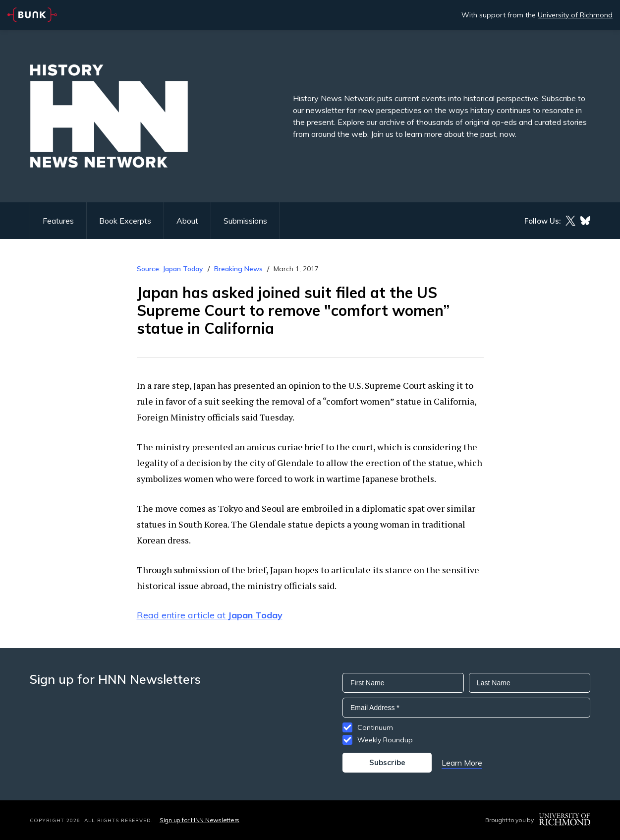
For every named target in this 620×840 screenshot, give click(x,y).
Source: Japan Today (170, 269)
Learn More (462, 763)
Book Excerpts (125, 221)
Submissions (245, 221)
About (187, 221)
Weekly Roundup (385, 740)
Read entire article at (210, 615)
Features (58, 221)
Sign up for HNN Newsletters (199, 820)
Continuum (375, 727)
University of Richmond (575, 15)
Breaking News (238, 269)
